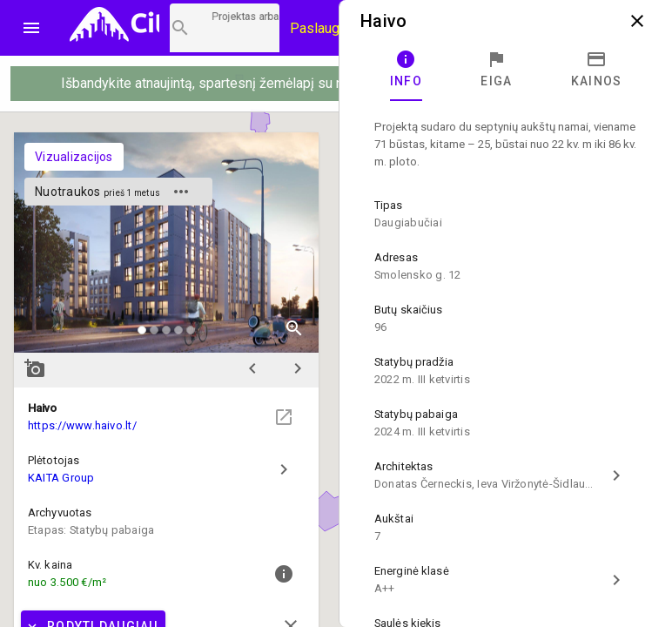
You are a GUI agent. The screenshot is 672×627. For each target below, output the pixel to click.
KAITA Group (61, 478)
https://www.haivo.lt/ (82, 425)
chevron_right (298, 368)
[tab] (406, 70)
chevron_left (252, 368)
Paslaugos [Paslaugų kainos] (323, 28)
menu (31, 28)
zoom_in (294, 328)
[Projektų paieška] (225, 28)
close (637, 21)
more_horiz (181, 192)
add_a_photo (35, 368)
